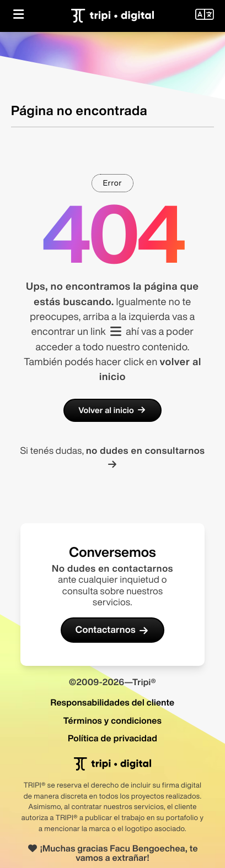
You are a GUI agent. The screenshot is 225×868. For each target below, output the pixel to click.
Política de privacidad (113, 738)
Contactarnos (113, 630)
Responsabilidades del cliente (112, 702)
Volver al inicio (113, 410)
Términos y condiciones (113, 720)
